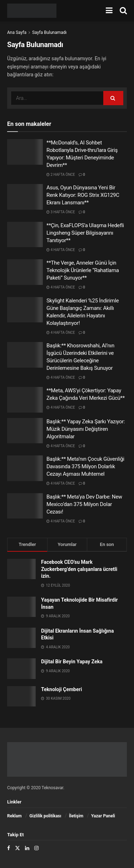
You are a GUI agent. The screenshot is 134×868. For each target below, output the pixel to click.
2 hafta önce (61, 175)
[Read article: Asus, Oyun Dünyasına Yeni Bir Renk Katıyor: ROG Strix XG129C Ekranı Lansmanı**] (25, 197)
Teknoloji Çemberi (61, 689)
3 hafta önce (61, 212)
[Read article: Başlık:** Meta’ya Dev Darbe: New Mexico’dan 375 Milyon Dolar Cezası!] (25, 506)
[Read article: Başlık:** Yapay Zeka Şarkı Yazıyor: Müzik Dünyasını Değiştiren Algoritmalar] (25, 431)
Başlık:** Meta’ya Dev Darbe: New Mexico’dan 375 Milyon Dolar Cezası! (84, 504)
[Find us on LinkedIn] (27, 848)
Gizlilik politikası (45, 816)
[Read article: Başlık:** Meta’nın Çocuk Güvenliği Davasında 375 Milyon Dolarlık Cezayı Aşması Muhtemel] (25, 468)
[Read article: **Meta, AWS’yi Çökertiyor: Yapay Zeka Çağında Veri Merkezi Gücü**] (25, 400)
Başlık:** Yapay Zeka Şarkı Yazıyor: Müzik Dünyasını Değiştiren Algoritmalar (86, 429)
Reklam (14, 816)
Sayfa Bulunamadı (49, 32)
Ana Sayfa (17, 32)
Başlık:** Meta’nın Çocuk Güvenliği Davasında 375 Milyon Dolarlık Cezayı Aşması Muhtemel (85, 466)
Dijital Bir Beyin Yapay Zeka (72, 662)
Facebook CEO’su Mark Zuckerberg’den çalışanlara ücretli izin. (79, 569)
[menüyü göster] (109, 11)
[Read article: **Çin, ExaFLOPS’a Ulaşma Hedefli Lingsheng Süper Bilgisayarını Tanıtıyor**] (25, 235)
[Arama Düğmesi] (123, 11)
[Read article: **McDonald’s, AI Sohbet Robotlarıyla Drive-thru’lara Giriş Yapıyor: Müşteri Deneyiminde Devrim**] (25, 152)
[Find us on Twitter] (18, 848)
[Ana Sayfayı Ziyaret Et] (32, 11)
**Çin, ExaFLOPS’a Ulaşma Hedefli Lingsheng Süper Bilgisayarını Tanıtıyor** (85, 233)
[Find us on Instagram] (36, 848)
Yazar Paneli (103, 816)
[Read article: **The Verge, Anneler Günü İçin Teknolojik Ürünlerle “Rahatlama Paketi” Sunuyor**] (25, 272)
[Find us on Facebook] (9, 848)
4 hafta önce (61, 250)
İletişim (76, 816)
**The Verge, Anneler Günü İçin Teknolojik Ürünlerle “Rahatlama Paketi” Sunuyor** (83, 270)
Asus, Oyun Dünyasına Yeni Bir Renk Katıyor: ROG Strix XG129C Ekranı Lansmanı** (83, 195)
